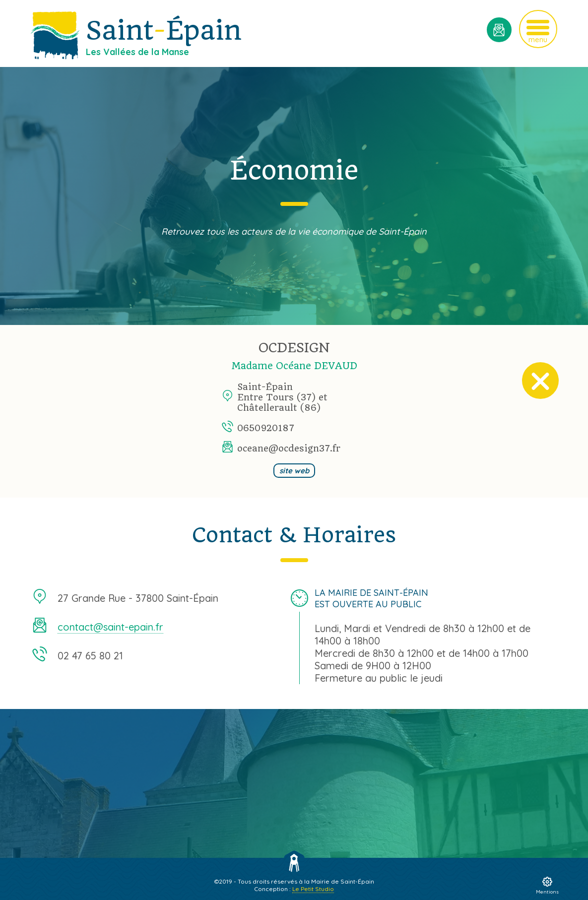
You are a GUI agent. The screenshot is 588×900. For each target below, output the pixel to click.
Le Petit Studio (313, 889)
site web (294, 471)
